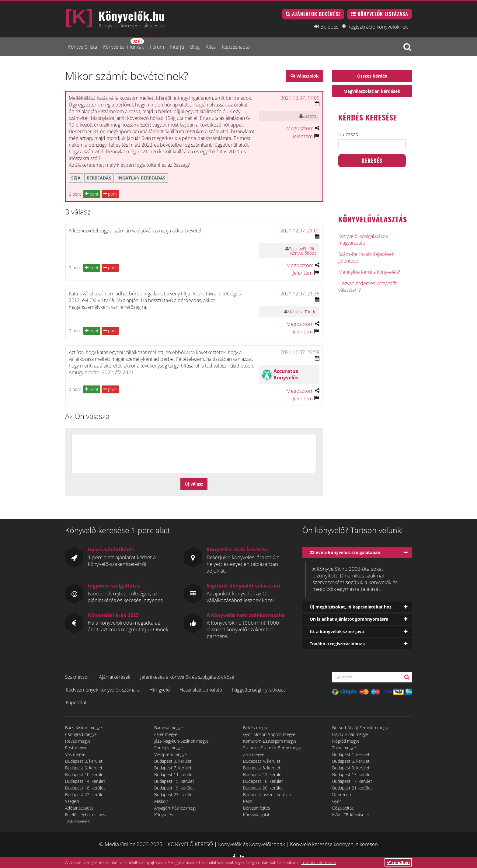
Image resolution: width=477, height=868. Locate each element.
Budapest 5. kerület (351, 761)
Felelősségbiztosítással (87, 815)
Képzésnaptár (237, 47)
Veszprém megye (171, 754)
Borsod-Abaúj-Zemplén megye (361, 728)
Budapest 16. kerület (263, 781)
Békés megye (256, 728)
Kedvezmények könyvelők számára (103, 690)
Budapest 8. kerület (262, 768)
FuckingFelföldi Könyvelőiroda (303, 251)
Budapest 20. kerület (263, 788)
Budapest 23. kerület (174, 795)
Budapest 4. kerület (262, 761)
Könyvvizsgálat (256, 815)
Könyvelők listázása (383, 14)
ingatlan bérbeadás (141, 178)
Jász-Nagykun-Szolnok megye (181, 741)
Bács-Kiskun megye (84, 728)
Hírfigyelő (160, 690)
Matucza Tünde (302, 312)
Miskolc (161, 801)
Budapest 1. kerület (351, 754)
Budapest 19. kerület (174, 788)
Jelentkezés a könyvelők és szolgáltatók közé (187, 677)
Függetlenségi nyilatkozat (258, 690)
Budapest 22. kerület (85, 795)
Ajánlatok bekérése (316, 14)
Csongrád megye (81, 734)
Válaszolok (308, 76)
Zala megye (254, 754)
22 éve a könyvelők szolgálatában (345, 552)
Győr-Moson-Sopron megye (269, 734)
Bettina (310, 116)
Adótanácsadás (79, 808)
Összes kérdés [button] (372, 76)
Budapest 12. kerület (263, 774)
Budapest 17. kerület (352, 781)
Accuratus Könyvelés (286, 374)
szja (76, 178)
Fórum (157, 47)
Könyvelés (164, 815)
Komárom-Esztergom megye (270, 741)
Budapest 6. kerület (84, 768)
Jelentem (303, 136)
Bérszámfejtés (257, 808)
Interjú (177, 47)
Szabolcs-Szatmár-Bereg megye (273, 748)
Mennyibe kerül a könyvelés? (369, 272)
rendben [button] (398, 862)
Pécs (248, 801)
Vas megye (75, 754)
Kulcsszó (348, 134)
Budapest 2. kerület (84, 761)
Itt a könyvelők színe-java (337, 631)
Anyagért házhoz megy (175, 808)
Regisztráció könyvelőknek (378, 26)
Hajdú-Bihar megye (350, 734)
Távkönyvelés (77, 821)
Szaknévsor (77, 677)
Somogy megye (169, 748)
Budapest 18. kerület (85, 788)
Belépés (329, 26)
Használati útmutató (201, 690)
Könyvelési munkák (124, 44)
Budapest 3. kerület (173, 761)
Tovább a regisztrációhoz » (338, 644)
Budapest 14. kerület (85, 781)
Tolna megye (344, 748)
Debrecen (342, 795)
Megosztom (300, 128)
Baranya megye (169, 728)
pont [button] (92, 194)
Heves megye (78, 741)
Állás (211, 47)
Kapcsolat (76, 702)
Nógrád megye (346, 741)
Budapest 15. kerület (174, 781)
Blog (195, 47)
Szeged (72, 801)
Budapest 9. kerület (351, 768)
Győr (337, 801)
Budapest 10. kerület (85, 774)
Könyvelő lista (83, 47)
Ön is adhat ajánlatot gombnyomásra (349, 619)
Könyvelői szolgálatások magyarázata (363, 239)
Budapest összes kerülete (268, 795)
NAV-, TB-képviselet (351, 815)
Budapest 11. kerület (174, 774)
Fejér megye (166, 734)
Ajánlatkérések (115, 677)
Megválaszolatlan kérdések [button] (372, 91)
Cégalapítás (343, 808)
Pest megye (76, 748)
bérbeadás (99, 178)
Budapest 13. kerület (352, 774)
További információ (319, 862)
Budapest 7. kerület (173, 768)
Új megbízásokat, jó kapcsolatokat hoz (351, 607)
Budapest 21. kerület (352, 788)
